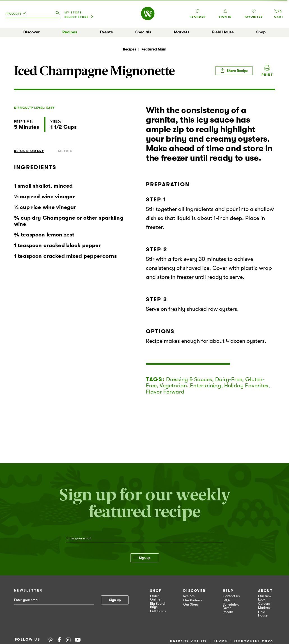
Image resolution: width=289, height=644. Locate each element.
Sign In (225, 14)
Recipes (70, 32)
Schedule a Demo (231, 606)
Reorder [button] (198, 11)
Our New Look (265, 598)
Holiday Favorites (246, 386)
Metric (66, 151)
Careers (264, 604)
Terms (221, 641)
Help (228, 591)
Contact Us (231, 596)
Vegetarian (173, 386)
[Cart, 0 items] (279, 14)
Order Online (155, 598)
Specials (143, 32)
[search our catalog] (58, 13)
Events (106, 32)
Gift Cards (158, 611)
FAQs (227, 600)
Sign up (145, 558)
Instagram (68, 640)
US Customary (29, 151)
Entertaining (205, 386)
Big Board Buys (157, 605)
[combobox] (17, 16)
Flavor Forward (165, 392)
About (265, 591)
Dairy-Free (229, 379)
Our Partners (193, 600)
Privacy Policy (188, 641)
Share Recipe (234, 70)
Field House (223, 32)
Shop (261, 32)
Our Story (191, 604)
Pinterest (51, 640)
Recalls (228, 612)
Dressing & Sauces (189, 379)
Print (267, 75)
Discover (32, 32)
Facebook (59, 640)
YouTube (78, 640)
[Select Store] (79, 17)
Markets (182, 32)
